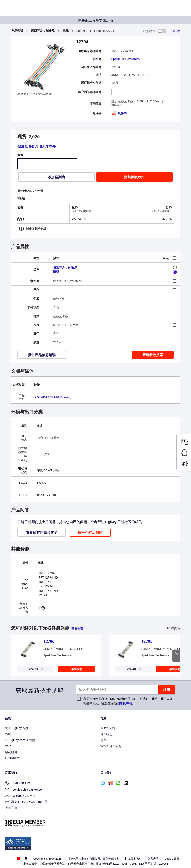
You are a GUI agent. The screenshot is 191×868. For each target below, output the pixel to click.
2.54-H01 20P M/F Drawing (53, 397)
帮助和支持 (108, 728)
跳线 (66, 31)
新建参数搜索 (153, 355)
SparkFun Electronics (125, 59)
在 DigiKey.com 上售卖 (20, 740)
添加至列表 (56, 177)
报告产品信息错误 (42, 355)
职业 (8, 746)
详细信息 (77, 669)
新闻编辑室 (12, 758)
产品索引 (17, 31)
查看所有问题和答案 (42, 533)
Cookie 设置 (172, 859)
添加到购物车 (135, 177)
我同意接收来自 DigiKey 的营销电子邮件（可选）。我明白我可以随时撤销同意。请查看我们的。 (128, 701)
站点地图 (11, 752)
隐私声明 (126, 703)
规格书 (119, 113)
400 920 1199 (18, 783)
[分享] (175, 31)
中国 (22, 859)
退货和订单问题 (111, 746)
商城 (8, 734)
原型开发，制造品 (43, 31)
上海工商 (11, 808)
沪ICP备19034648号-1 (20, 796)
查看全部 (77, 629)
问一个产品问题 (90, 533)
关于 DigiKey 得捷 (17, 728)
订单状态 (106, 734)
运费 (103, 740)
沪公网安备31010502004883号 (26, 802)
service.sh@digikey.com (25, 790)
